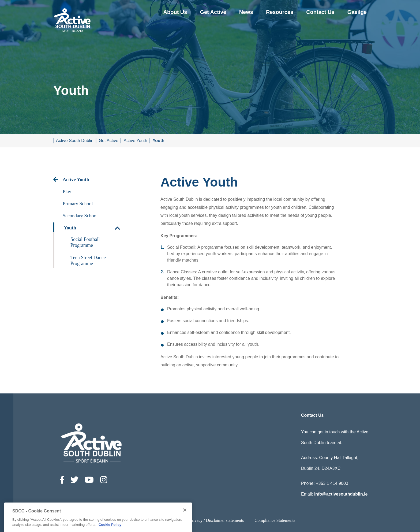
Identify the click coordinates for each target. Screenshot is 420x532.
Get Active (213, 12)
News (246, 12)
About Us (175, 12)
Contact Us (320, 12)
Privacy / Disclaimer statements (217, 520)
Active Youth (136, 141)
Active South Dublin (75, 141)
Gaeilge (357, 12)
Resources (280, 12)
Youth (159, 141)
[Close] (185, 524)
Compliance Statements (275, 520)
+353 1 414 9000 (332, 483)
